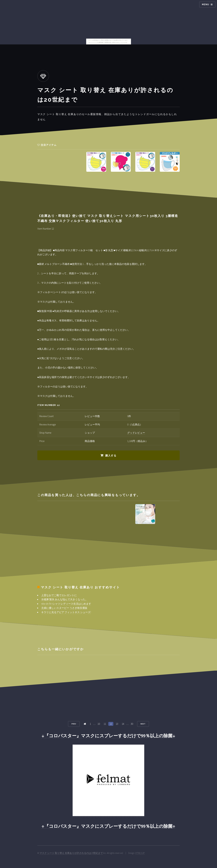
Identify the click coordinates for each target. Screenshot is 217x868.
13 (117, 724)
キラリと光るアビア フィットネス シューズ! (66, 612)
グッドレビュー (136, 433)
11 (105, 724)
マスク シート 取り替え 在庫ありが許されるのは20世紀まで (71, 853)
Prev (74, 724)
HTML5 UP (140, 853)
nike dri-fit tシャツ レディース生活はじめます (66, 604)
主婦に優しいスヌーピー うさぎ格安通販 (64, 608)
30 (132, 724)
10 (99, 724)
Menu (206, 4)
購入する (111, 456)
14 (123, 724)
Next (143, 724)
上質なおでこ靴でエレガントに (59, 595)
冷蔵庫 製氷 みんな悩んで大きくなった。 (65, 599)
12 (111, 724)
